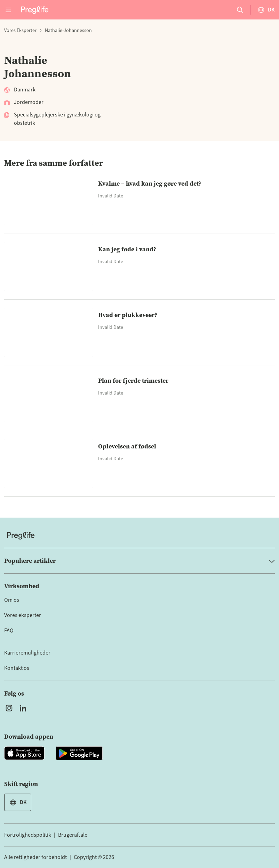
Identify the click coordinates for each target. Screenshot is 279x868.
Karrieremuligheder (27, 653)
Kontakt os (17, 668)
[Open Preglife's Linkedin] (24, 708)
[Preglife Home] (35, 10)
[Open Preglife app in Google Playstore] (79, 753)
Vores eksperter (20, 31)
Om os (12, 600)
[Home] (139, 536)
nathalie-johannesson (68, 31)
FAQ (9, 631)
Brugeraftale (73, 835)
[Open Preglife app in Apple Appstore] (24, 753)
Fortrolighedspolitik (28, 835)
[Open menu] (8, 10)
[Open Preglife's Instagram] (9, 708)
